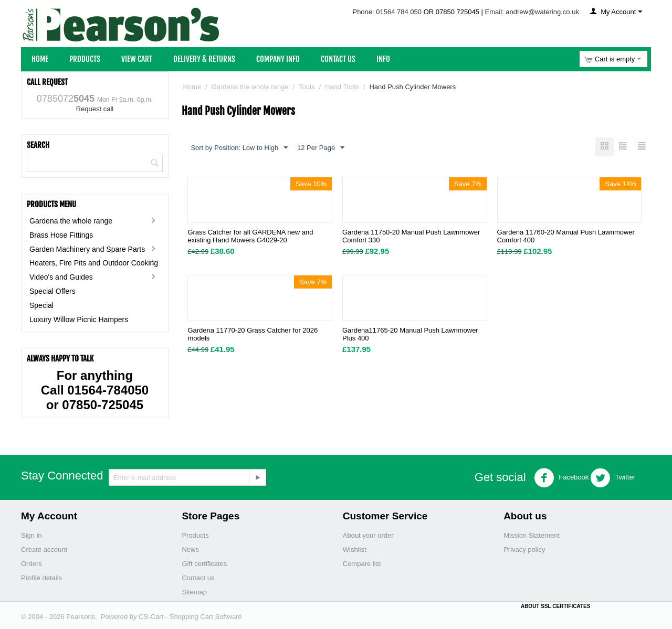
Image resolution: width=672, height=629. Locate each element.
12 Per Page (321, 148)
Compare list (362, 564)
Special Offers (52, 291)
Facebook (561, 478)
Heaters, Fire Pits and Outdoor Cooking (94, 263)
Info (383, 59)
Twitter (613, 478)
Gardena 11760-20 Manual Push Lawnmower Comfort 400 (566, 237)
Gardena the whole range (71, 221)
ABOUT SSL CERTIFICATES (555, 606)
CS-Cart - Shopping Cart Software (190, 617)
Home (40, 59)
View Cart (137, 59)
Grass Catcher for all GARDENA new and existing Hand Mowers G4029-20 (250, 237)
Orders (31, 564)
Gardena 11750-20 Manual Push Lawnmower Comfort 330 (411, 237)
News (190, 550)
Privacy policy (524, 550)
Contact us (198, 578)
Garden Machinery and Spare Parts (87, 249)
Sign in (31, 535)
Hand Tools (342, 87)
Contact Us (338, 59)
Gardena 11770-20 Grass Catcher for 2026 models (253, 335)
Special (41, 305)
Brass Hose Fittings (61, 235)
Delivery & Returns (204, 59)
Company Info (278, 59)
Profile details (41, 578)
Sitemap (194, 592)
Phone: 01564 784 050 (387, 12)
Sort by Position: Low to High (239, 148)
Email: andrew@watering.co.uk (532, 12)
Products (85, 59)
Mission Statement (532, 535)
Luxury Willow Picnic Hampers (79, 319)
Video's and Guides (61, 277)
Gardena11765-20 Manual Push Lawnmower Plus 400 (410, 335)
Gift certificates (204, 564)
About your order (368, 535)
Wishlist (355, 550)
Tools (307, 87)
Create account (44, 550)
